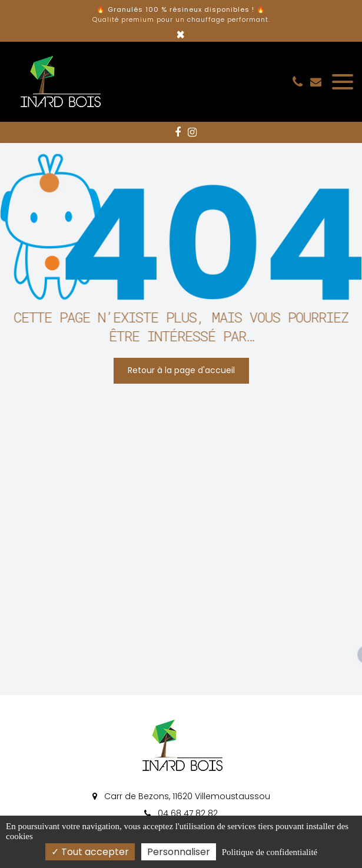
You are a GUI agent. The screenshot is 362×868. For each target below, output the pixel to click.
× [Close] (180, 35)
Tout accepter (90, 852)
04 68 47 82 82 (181, 813)
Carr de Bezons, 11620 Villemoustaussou (181, 796)
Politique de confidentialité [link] (270, 852)
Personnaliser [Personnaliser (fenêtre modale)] (179, 852)
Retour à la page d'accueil (181, 370)
